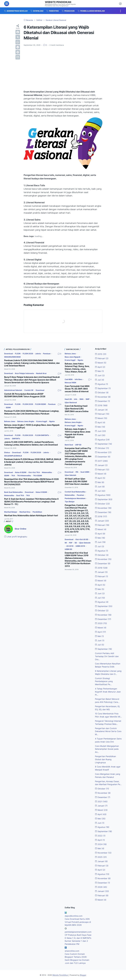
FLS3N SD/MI (41, 404)
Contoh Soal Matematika (75, 492)
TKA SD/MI (38, 476)
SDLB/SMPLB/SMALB (13, 456)
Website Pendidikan (58, 2)
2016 (101, 405)
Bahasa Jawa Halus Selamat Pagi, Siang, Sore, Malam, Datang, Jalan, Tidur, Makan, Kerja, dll (77, 368)
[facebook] (18, 32)
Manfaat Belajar (11, 512)
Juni (100, 375)
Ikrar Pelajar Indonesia (24, 373)
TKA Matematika (24, 476)
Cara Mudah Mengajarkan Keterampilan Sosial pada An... (107, 749)
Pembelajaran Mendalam (75, 498)
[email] (18, 57)
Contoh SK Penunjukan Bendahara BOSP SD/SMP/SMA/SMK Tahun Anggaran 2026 (25, 395)
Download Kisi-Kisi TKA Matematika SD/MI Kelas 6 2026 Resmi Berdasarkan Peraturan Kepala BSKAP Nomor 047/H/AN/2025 (31, 482)
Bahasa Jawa (10, 421)
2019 (101, 568)
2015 (101, 354)
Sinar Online (20, 529)
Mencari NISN (70, 383)
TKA (13, 476)
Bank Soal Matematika (13, 492)
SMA (81, 399)
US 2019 (70, 546)
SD (76, 543)
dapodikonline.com (74, 916)
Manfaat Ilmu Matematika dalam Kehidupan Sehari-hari (31, 515)
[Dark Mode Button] (120, 4)
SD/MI (8, 407)
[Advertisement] (63, 67)
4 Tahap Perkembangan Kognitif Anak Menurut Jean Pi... (108, 692)
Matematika (47, 472)
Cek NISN (69, 379)
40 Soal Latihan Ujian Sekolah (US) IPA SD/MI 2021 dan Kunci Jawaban (77, 481)
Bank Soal (69, 445)
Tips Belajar (70, 502)
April (100, 367)
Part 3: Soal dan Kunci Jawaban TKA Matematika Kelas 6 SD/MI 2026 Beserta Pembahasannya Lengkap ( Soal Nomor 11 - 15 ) (31, 502)
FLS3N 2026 (28, 354)
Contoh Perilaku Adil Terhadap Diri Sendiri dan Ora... (107, 656)
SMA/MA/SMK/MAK (12, 357)
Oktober (102, 393)
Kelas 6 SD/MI (21, 472)
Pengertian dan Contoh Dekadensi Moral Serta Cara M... (108, 731)
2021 (101, 802)
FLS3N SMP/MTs (42, 435)
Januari (101, 410)
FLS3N (18, 354)
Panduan (47, 354)
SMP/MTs (16, 439)
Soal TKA (20, 495)
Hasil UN (68, 399)
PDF (71, 543)
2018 (101, 516)
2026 (101, 887)
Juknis (38, 354)
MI (66, 543)
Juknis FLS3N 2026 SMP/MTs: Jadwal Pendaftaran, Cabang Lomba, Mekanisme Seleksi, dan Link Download (31, 443)
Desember (102, 401)
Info (76, 399)
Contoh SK (29, 390)
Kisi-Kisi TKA (34, 472)
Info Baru (79, 379)
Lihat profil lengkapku (16, 537)
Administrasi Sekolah (13, 390)
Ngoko (52, 421)
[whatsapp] (18, 42)
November (103, 397)
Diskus (7, 452)
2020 (101, 623)
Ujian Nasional (71, 402)
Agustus (102, 384)
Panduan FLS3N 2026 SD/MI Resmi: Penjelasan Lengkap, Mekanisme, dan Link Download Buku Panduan (32, 412)
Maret (101, 363)
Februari (102, 358)
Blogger (83, 975)
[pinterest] (18, 52)
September (103, 388)
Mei (99, 371)
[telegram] (18, 47)
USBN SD (68, 549)
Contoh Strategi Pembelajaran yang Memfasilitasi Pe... (104, 681)
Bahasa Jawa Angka (26, 421)
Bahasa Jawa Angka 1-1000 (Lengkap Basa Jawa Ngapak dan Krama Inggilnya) (77, 433)
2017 (101, 461)
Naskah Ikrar (41, 373)
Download (8, 354)
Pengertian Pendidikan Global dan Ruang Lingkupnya (105, 759)
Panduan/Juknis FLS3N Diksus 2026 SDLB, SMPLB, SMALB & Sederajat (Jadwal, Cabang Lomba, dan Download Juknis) (33, 462)
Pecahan (80, 495)
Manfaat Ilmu (25, 512)
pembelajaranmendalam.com (78, 932)
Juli (100, 380)
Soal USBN (85, 472)
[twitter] (18, 37)
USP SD (78, 445)
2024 (101, 844)
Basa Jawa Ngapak (73, 357)
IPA (77, 472)
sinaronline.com (72, 951)
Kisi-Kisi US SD (82, 539)
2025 (101, 857)
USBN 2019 (80, 546)
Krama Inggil (42, 421)
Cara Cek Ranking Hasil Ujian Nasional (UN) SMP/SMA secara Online (77, 409)
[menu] (7, 4)
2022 (100, 836)
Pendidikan (37, 512)
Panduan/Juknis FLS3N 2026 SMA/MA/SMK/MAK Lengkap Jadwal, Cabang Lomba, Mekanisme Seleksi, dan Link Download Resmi (32, 363)
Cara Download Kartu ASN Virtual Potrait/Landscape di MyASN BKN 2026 (78, 922)
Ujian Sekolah (70, 475)
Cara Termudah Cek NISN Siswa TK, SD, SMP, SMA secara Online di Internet (77, 389)
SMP (88, 399)
